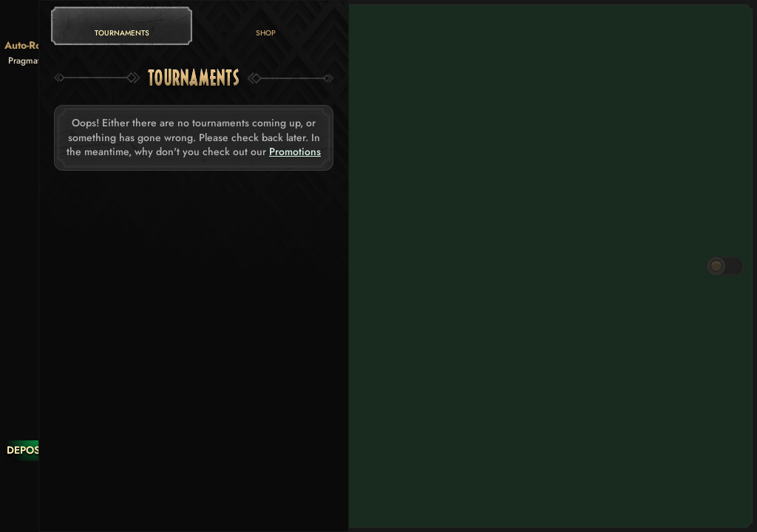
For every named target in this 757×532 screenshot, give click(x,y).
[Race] (36, 480)
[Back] (36, 22)
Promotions (295, 152)
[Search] (36, 510)
